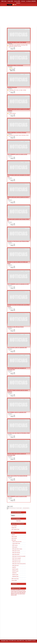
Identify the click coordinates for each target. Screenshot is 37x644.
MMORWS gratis (15, 577)
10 (21, 508)
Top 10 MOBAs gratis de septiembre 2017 (17, 412)
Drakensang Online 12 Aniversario (15, 65)
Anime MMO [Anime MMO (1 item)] (13, 590)
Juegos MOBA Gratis (16, 543)
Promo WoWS (16, 135)
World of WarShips (22, 135)
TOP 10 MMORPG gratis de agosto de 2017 (17, 497)
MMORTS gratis (15, 575)
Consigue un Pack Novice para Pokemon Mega (18, 241)
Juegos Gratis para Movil (17, 542)
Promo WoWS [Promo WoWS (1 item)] (20, 594)
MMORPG (16, 46)
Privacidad (3, 641)
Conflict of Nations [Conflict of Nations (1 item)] (14, 591)
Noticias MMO (17, 1)
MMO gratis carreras (16, 551)
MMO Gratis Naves (15, 579)
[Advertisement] (18, 16)
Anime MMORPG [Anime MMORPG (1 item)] (18, 590)
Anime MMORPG (17, 45)
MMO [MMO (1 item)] (21, 593)
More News (19, 521)
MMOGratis (11, 46)
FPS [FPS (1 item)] (18, 591)
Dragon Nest (14, 528)
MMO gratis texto (15, 565)
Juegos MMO (10, 1)
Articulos (22, 74)
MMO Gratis (4, 1)
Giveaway (11, 135)
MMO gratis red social (16, 562)
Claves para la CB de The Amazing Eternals (17, 476)
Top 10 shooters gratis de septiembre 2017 (17, 348)
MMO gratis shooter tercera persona (19, 564)
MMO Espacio (14, 538)
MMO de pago (14, 536)
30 (26, 508)
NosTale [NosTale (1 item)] (16, 594)
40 (28, 508)
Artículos (23, 1)
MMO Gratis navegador (17, 558)
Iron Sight (21, 90)
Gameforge (23, 45)
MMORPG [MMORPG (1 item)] (13, 594)
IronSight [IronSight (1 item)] (18, 593)
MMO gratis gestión (16, 554)
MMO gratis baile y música (17, 549)
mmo (7, 641)
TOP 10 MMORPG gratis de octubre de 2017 (17, 154)
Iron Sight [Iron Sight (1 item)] (15, 593)
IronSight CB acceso (12, 87)
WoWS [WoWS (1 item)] (15, 595)
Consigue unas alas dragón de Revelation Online (19, 433)
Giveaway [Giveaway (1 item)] (24, 591)
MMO (26, 45)
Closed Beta (11, 90)
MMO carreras (15, 545)
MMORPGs (14, 573)
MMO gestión (15, 547)
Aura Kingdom (14, 526)
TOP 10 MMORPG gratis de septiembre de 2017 (18, 284)
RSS (15, 5)
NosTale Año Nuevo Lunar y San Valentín (17, 42)
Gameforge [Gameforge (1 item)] (21, 591)
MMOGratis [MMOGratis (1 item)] (24, 593)
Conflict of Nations (12, 113)
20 (24, 508)
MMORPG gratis (15, 571)
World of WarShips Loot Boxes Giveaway (17, 133)
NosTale (19, 46)
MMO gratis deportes (16, 553)
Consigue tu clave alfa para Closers (16, 327)
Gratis (17, 90)
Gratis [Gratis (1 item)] (12, 593)
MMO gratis (14, 540)
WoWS (27, 135)
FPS (15, 90)
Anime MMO (11, 45)
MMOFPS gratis (15, 569)
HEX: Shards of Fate (15, 529)
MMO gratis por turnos (16, 560)
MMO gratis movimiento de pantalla (19, 556)
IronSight (24, 90)
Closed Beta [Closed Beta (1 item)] (23, 590)
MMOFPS (14, 567)
